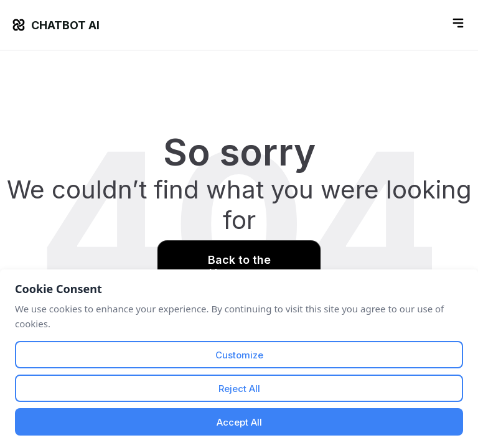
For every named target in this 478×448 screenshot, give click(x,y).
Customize (239, 355)
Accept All (239, 422)
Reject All (239, 389)
